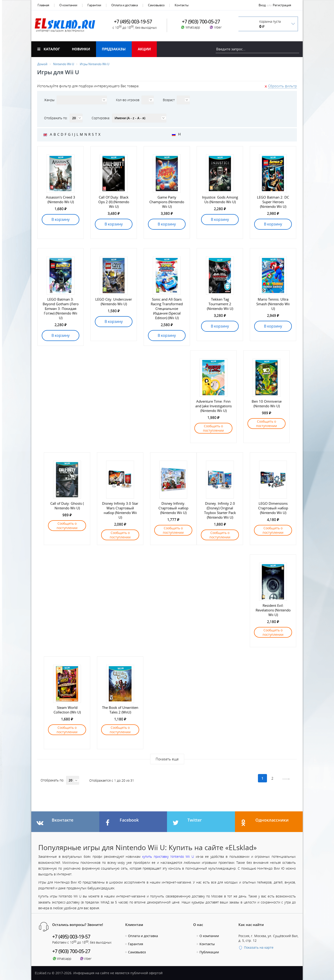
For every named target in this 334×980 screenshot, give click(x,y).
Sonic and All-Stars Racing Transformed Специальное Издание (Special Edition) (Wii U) (167, 308)
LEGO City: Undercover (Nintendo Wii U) (114, 302)
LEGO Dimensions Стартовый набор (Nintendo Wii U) (273, 508)
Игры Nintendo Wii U (95, 64)
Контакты (182, 5)
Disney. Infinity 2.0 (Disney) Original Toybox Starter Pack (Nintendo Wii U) (220, 510)
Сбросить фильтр (283, 86)
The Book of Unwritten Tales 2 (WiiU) (120, 710)
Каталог (49, 49)
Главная (43, 5)
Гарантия (136, 944)
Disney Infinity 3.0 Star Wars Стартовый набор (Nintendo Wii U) (120, 510)
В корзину (61, 219)
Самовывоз (156, 5)
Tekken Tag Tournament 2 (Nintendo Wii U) (220, 304)
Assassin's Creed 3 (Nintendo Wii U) (61, 199)
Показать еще (167, 759)
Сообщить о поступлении (213, 428)
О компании (68, 5)
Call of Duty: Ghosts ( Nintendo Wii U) (67, 506)
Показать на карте (256, 947)
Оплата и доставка (125, 5)
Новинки (81, 49)
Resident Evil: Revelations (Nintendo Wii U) (273, 610)
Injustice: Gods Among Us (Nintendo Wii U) (220, 199)
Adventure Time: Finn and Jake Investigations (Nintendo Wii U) (214, 406)
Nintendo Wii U (64, 64)
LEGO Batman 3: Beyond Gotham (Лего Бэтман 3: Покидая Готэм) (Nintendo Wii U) (61, 308)
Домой (42, 64)
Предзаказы (114, 49)
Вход (262, 5)
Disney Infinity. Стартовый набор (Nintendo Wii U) (173, 508)
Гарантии (94, 5)
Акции (144, 49)
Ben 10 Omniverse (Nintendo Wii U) (267, 404)
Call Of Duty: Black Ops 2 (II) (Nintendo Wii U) (114, 202)
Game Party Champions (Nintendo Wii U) (167, 202)
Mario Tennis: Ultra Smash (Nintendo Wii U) (273, 304)
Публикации (209, 952)
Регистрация (282, 5)
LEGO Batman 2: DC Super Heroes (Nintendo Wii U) (273, 202)
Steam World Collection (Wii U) (67, 710)
